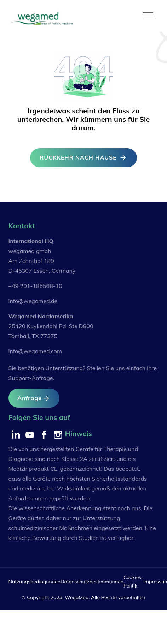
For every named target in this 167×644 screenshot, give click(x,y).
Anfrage (34, 398)
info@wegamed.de (33, 301)
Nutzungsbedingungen (34, 582)
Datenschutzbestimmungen (92, 582)
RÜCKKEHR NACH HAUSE (83, 158)
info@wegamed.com (35, 351)
